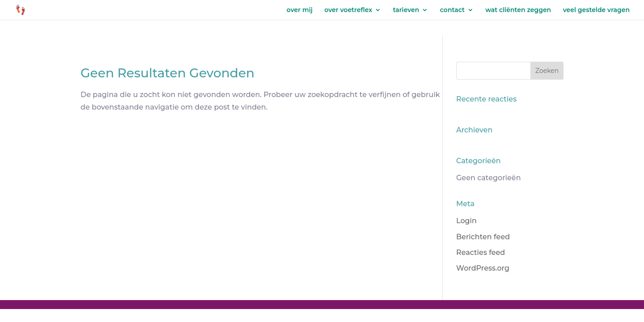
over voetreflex (348, 10)
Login (466, 221)
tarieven (406, 10)
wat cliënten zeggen (518, 10)
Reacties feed (481, 252)
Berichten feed (483, 237)
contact (452, 10)
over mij (300, 10)
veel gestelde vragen (596, 10)
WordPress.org (483, 268)
